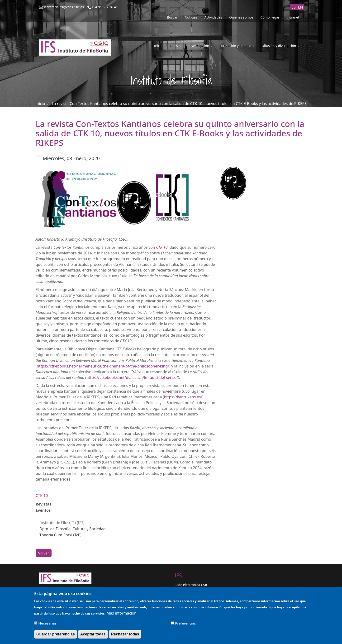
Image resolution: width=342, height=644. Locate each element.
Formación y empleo (237, 46)
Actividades (213, 17)
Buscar (172, 17)
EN (301, 7)
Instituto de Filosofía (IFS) (62, 523)
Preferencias (185, 625)
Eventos (43, 510)
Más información (121, 615)
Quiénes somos (241, 17)
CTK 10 (42, 496)
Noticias (191, 17)
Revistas (43, 504)
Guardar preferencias (56, 636)
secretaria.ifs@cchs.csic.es (64, 7)
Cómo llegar (270, 17)
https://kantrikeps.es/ (183, 397)
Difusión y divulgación (280, 46)
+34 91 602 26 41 (105, 7)
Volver (44, 553)
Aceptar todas (93, 636)
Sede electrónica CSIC (191, 585)
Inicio (158, 46)
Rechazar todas (125, 636)
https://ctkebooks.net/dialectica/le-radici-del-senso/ (132, 377)
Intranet (293, 17)
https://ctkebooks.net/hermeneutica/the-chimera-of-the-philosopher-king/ (103, 366)
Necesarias (47, 625)
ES (294, 7)
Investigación (200, 46)
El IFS (175, 46)
